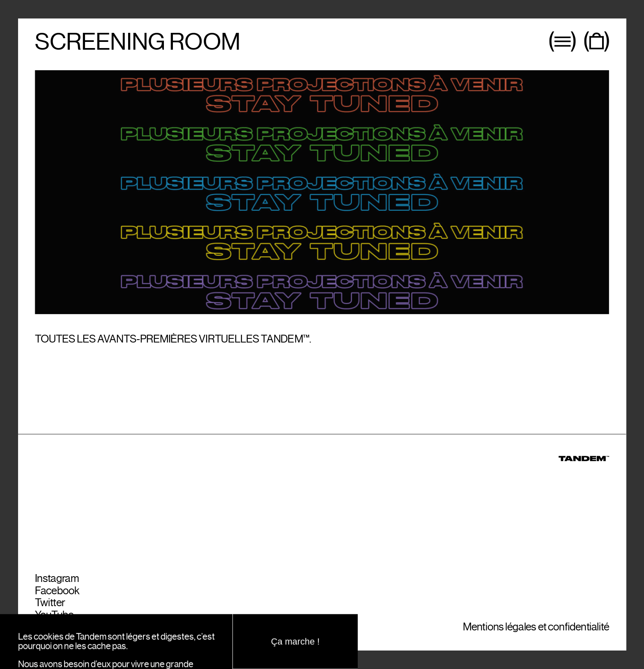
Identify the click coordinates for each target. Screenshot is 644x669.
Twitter (50, 604)
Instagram (57, 580)
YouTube (54, 616)
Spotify (51, 629)
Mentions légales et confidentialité (536, 629)
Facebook (57, 592)
